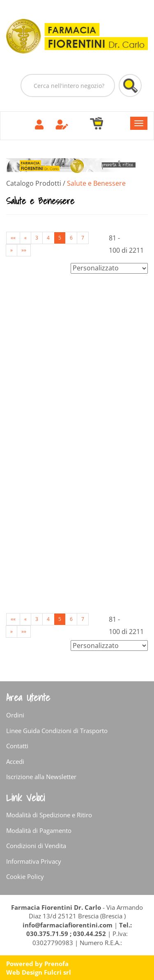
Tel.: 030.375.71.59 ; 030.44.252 (79, 929)
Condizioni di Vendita (36, 846)
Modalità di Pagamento (39, 830)
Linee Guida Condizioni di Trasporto (57, 731)
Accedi (15, 761)
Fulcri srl (57, 972)
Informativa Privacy (34, 861)
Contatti (17, 746)
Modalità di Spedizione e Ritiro (49, 815)
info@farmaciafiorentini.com (68, 925)
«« (13, 238)
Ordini (15, 715)
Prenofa (56, 964)
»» (24, 250)
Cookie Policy (25, 876)
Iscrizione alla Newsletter (41, 777)
